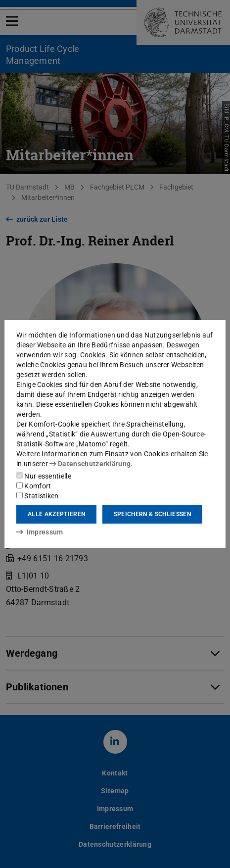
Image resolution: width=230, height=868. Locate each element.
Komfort (34, 486)
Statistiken (38, 496)
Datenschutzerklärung (90, 464)
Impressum (40, 532)
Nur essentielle (44, 476)
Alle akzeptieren (56, 514)
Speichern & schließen (152, 514)
